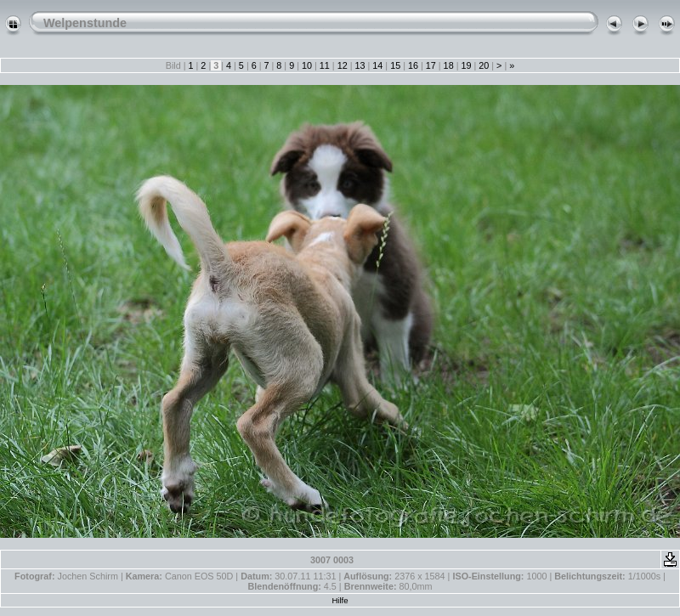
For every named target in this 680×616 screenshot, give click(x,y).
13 (360, 65)
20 (484, 65)
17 (431, 65)
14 (377, 65)
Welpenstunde (85, 23)
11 (325, 65)
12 (343, 65)
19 (466, 65)
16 (413, 65)
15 (395, 65)
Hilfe (340, 600)
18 (449, 65)
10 (307, 65)
